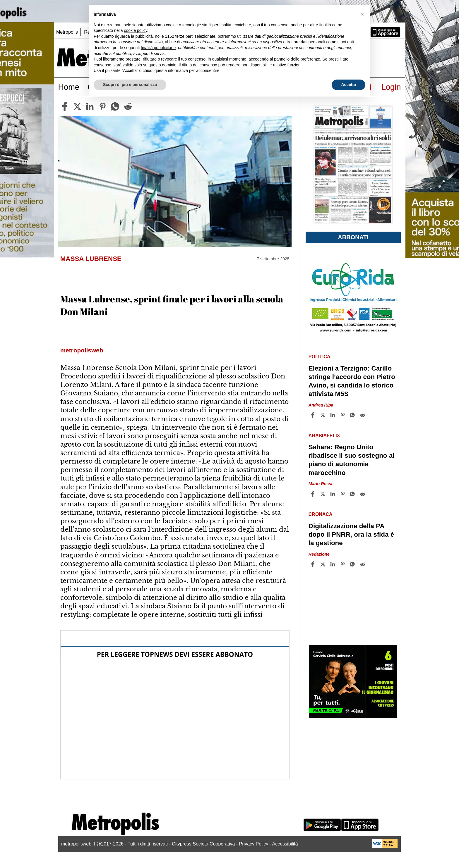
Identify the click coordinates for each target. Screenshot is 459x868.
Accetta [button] (348, 85)
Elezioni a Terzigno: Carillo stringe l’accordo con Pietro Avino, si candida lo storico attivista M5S (352, 381)
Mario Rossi (321, 484)
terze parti (184, 36)
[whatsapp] (115, 106)
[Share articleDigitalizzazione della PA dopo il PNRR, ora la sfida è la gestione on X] (323, 564)
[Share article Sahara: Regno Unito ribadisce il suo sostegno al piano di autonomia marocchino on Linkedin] (333, 494)
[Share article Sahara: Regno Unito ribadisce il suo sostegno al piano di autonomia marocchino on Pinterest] (343, 494)
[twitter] (77, 106)
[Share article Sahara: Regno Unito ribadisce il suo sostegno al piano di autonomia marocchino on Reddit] (363, 494)
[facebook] (65, 106)
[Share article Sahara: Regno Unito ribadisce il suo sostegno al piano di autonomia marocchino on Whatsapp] (353, 494)
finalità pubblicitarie (158, 48)
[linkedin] (90, 106)
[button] (362, 14)
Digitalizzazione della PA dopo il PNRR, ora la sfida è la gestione (351, 534)
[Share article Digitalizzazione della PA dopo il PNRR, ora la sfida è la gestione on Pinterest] (343, 564)
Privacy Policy (254, 844)
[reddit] (128, 106)
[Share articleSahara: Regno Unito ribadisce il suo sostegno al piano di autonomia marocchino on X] (323, 494)
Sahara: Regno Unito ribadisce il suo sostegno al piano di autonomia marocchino (352, 460)
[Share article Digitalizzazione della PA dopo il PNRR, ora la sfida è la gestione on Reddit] (363, 564)
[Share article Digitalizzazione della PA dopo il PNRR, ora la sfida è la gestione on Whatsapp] (353, 564)
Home (69, 87)
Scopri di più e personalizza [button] (130, 85)
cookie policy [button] (136, 30)
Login (391, 87)
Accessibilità (285, 844)
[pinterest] (102, 106)
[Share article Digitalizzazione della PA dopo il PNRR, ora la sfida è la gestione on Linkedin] (333, 564)
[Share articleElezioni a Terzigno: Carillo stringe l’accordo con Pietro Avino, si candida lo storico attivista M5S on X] (323, 415)
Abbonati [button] (353, 237)
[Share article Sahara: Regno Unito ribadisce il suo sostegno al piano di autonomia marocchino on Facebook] (314, 494)
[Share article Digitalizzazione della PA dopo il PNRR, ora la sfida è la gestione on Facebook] (314, 564)
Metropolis (67, 32)
